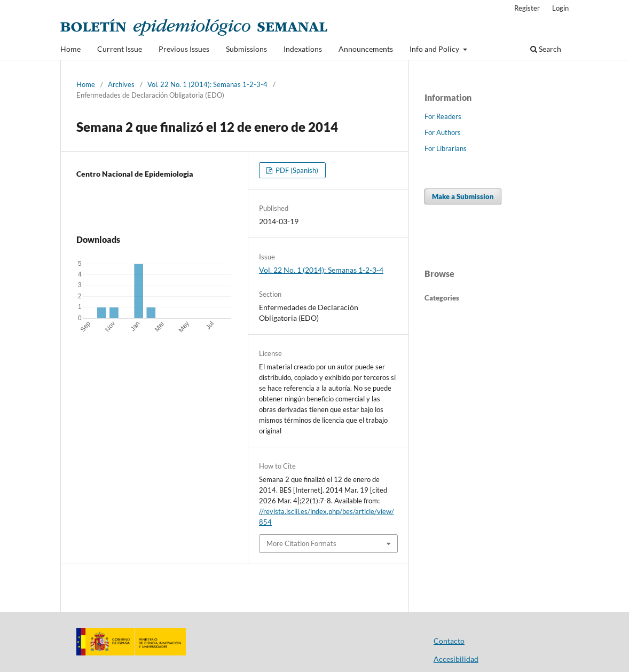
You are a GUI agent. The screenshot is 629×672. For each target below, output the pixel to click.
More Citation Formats (301, 543)
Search (546, 49)
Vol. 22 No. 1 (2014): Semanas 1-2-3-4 (207, 84)
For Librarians (446, 148)
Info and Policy (435, 49)
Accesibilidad (456, 659)
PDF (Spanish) (296, 170)
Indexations (303, 49)
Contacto (449, 641)
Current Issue (120, 49)
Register (527, 8)
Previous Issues (184, 49)
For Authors (443, 132)
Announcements (366, 49)
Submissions (246, 49)
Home (70, 49)
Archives (121, 84)
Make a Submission (463, 196)
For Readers (443, 116)
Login (560, 8)
